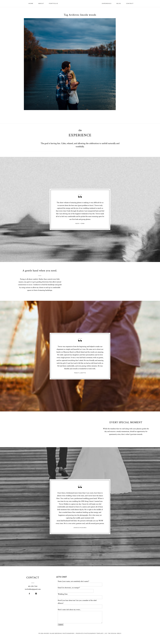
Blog (119, 3)
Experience (107, 3)
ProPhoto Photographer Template (90, 633)
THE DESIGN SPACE (115, 633)
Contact (130, 3)
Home (31, 3)
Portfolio (54, 3)
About (41, 3)
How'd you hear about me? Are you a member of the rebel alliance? (77, 602)
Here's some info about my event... (69, 610)
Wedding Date (63, 594)
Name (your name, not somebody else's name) (73, 581)
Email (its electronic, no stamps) (69, 588)
